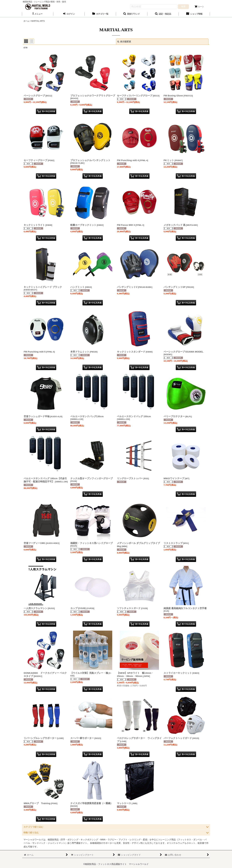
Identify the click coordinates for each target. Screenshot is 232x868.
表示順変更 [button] (124, 42)
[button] (38, 14)
